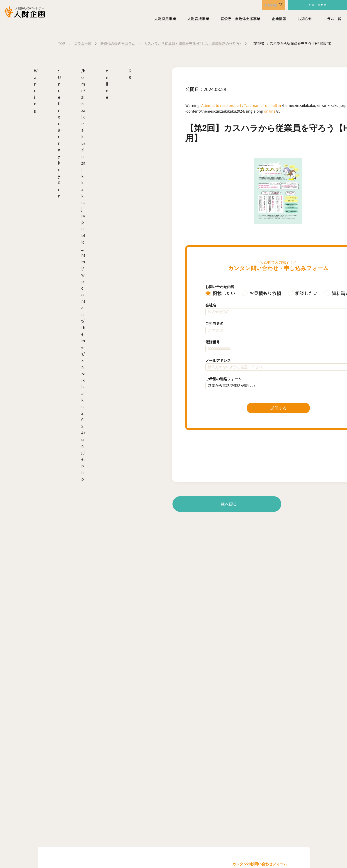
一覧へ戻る (227, 504)
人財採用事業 (165, 20)
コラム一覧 (332, 20)
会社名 (211, 305)
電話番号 (213, 342)
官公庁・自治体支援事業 (240, 20)
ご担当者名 (214, 324)
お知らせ (305, 20)
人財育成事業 (198, 20)
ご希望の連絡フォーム (223, 379)
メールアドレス (218, 361)
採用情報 (268, 5)
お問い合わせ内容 (220, 287)
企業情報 (279, 20)
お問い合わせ (318, 5)
